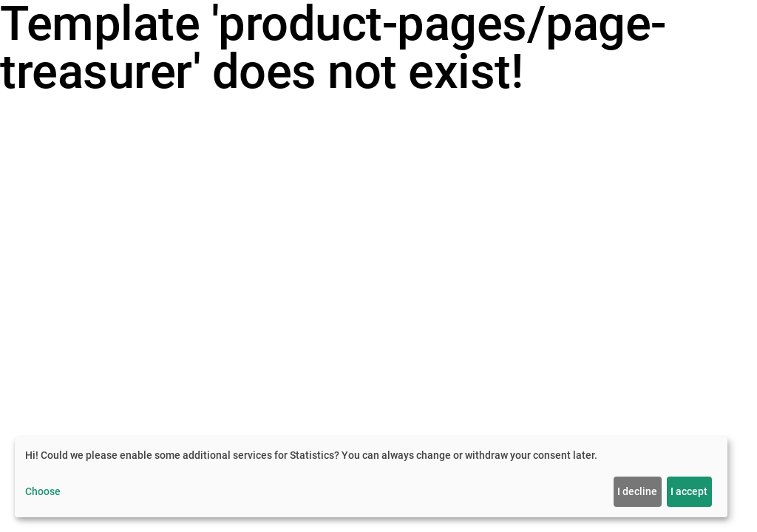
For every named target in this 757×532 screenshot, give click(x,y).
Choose (43, 491)
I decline (637, 491)
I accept (689, 491)
